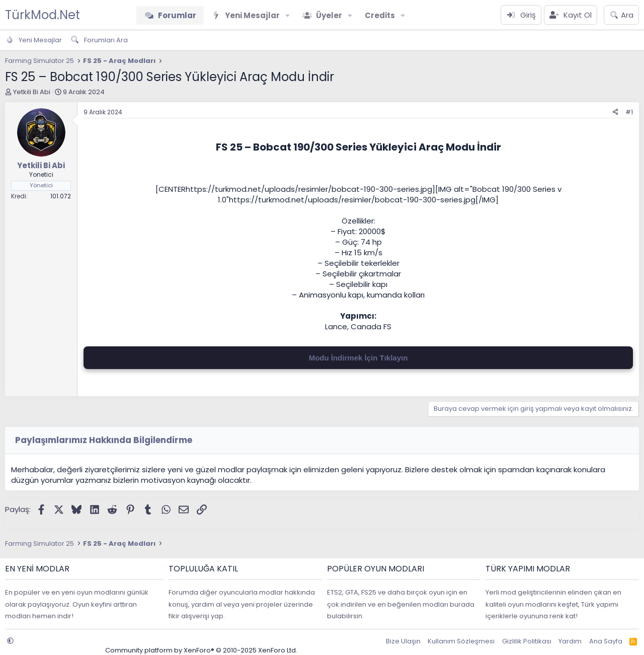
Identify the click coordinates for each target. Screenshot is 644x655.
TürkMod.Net (43, 15)
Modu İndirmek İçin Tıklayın (358, 358)
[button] (288, 15)
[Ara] (621, 15)
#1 (629, 112)
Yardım (570, 641)
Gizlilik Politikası (527, 641)
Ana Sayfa (606, 641)
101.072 (61, 196)
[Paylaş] (615, 113)
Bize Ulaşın (403, 641)
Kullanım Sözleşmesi (461, 641)
